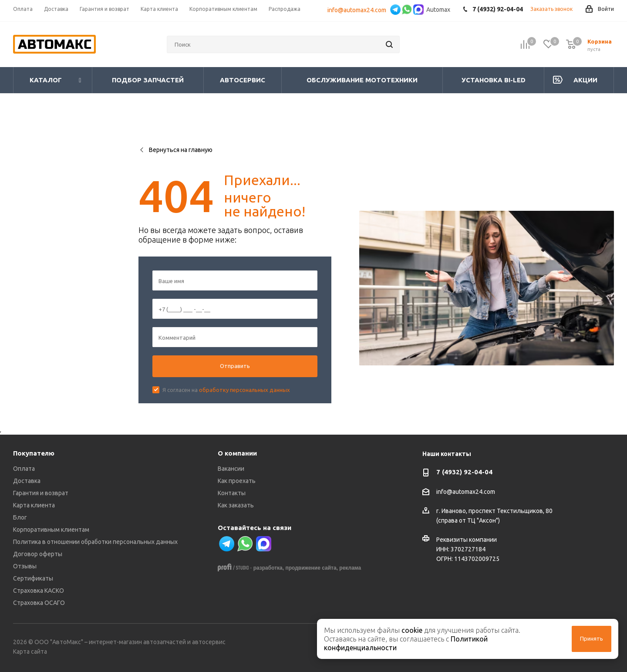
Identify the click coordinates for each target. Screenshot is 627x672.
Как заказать (236, 505)
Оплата (24, 469)
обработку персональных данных (244, 390)
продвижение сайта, (312, 568)
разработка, (269, 568)
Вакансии (231, 469)
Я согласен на (226, 390)
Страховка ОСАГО (39, 603)
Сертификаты (33, 578)
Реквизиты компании (467, 540)
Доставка (27, 481)
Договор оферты (38, 554)
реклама (350, 568)
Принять (592, 638)
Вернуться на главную (175, 150)
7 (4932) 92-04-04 (464, 472)
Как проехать (237, 481)
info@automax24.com (358, 10)
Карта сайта (30, 652)
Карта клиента (34, 505)
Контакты (232, 493)
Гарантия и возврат (41, 493)
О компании (237, 453)
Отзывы (25, 566)
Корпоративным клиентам (51, 530)
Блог (20, 517)
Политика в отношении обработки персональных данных (95, 542)
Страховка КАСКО (39, 591)
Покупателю (34, 453)
